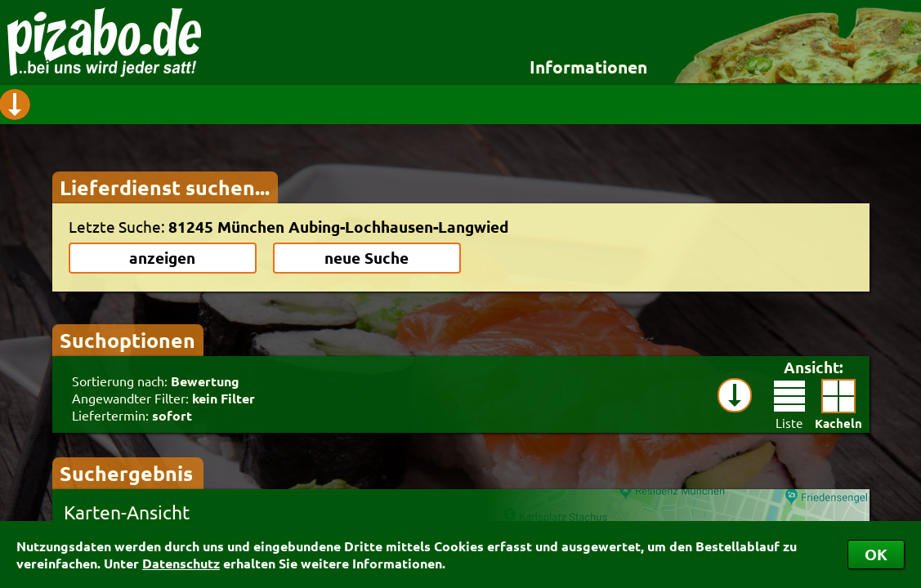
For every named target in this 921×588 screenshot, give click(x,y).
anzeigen (162, 258)
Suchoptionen (127, 340)
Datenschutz (181, 563)
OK (876, 554)
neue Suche (367, 258)
